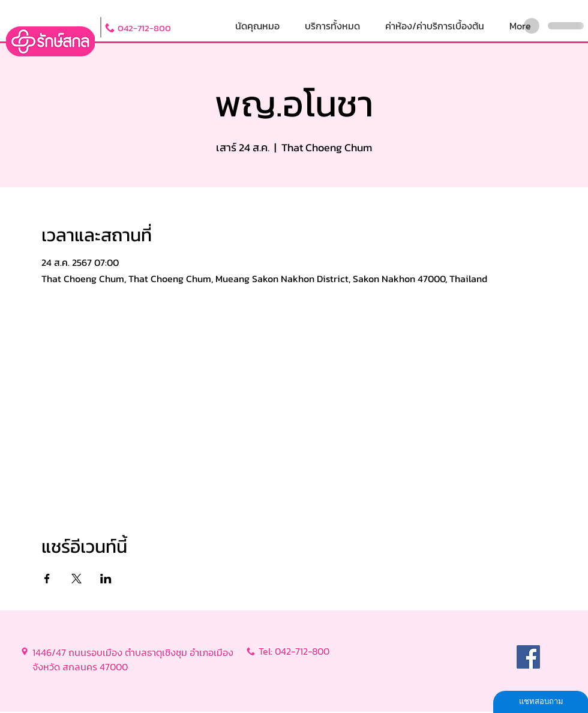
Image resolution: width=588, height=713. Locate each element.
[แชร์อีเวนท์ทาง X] (76, 579)
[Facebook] (528, 657)
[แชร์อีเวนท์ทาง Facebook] (47, 579)
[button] (332, 26)
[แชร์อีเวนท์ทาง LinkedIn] (106, 579)
